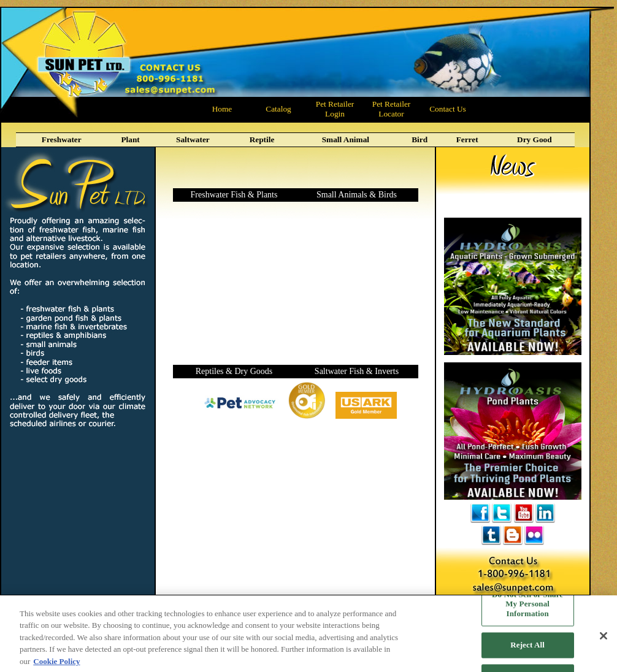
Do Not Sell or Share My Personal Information (527, 609)
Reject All (527, 650)
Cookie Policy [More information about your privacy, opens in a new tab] (56, 666)
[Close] (604, 641)
